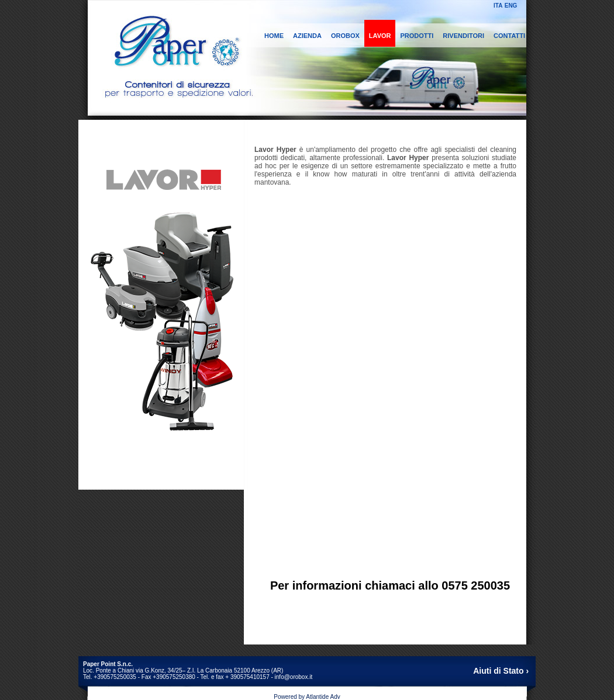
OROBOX (345, 36)
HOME (274, 36)
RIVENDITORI (463, 36)
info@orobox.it (294, 677)
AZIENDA (307, 36)
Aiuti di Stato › (501, 671)
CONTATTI (509, 36)
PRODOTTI (417, 36)
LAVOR (380, 36)
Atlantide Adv (323, 697)
